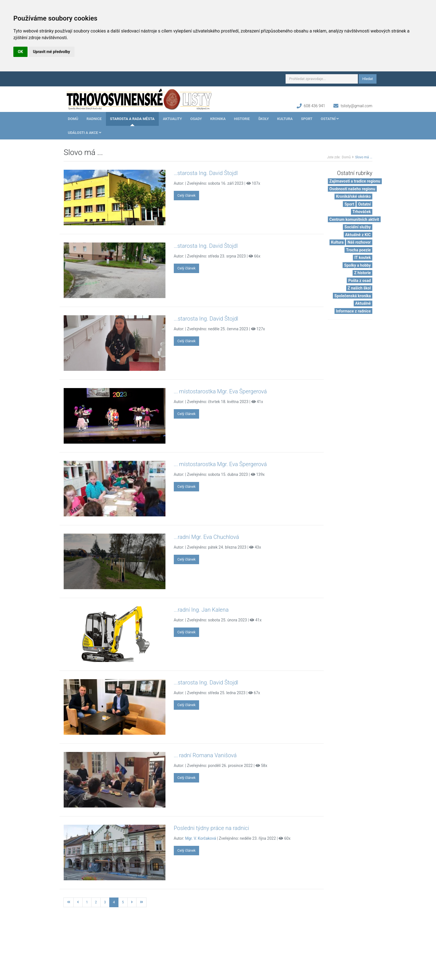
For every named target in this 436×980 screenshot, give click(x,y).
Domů (73, 119)
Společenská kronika (353, 296)
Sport (307, 119)
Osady (196, 119)
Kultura (285, 119)
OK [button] (20, 52)
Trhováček (362, 212)
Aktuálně (363, 303)
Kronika (218, 119)
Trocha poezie (359, 250)
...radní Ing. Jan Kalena (201, 610)
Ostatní (364, 204)
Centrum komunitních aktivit (354, 219)
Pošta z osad (360, 281)
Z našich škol (359, 288)
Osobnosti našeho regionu (352, 189)
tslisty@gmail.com (356, 106)
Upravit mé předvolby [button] (52, 52)
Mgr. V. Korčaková (201, 838)
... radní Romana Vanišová (205, 755)
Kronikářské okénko (353, 196)
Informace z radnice (353, 311)
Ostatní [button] (330, 119)
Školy (263, 119)
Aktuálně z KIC (358, 235)
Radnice (94, 119)
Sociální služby (358, 227)
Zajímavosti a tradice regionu (355, 181)
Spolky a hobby (358, 265)
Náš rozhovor (359, 242)
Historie (242, 119)
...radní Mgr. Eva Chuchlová (206, 537)
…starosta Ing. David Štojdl (206, 173)
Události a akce (85, 133)
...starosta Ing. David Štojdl (206, 319)
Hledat (368, 79)
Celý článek (187, 195)
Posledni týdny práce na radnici (211, 828)
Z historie (363, 273)
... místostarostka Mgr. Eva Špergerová (220, 391)
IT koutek (363, 257)
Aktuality (173, 119)
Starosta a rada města (132, 119)
